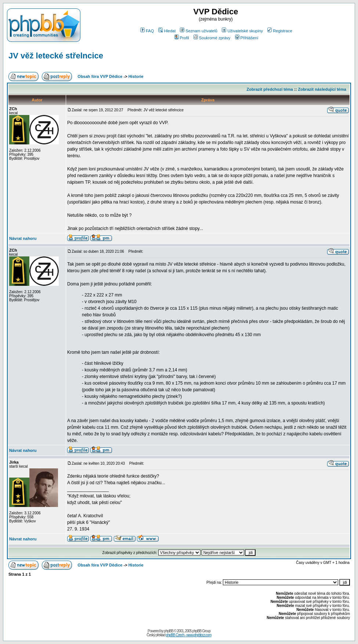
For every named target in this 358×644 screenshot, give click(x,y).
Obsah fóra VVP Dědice (100, 76)
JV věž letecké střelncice (56, 56)
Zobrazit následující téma (322, 89)
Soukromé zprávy (212, 38)
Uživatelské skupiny (242, 31)
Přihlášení (247, 38)
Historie (136, 76)
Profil (182, 38)
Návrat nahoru (23, 238)
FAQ (147, 31)
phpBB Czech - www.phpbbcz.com (188, 635)
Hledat (167, 31)
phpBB (169, 631)
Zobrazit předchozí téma (270, 89)
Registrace (280, 31)
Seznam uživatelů (199, 31)
